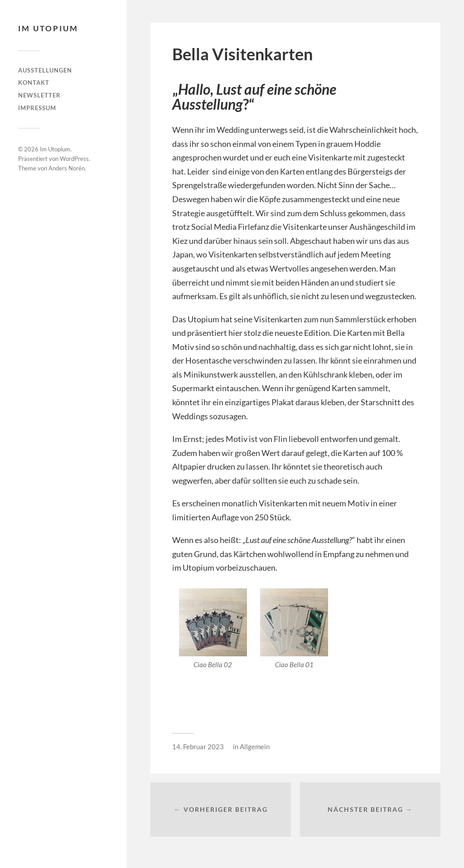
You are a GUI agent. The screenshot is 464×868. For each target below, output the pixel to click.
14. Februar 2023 (198, 747)
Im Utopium (48, 28)
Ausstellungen (45, 70)
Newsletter (39, 95)
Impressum (37, 108)
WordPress (74, 159)
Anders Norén (67, 168)
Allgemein (255, 747)
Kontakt (34, 82)
